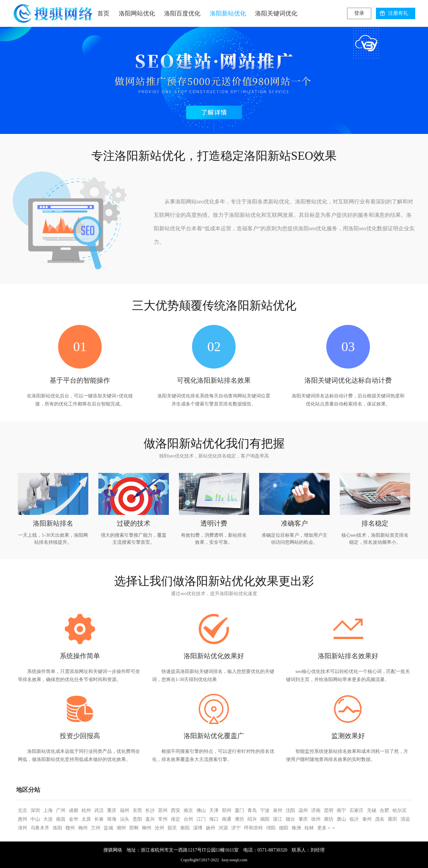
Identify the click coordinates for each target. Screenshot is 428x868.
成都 (74, 810)
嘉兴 (150, 819)
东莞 (137, 810)
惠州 (22, 819)
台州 (188, 819)
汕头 (125, 819)
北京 (22, 810)
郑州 (227, 810)
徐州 (316, 819)
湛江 (278, 819)
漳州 (22, 828)
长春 (99, 819)
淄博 (198, 828)
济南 (316, 810)
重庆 (112, 810)
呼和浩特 (253, 828)
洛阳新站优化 (228, 13)
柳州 (147, 828)
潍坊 (239, 819)
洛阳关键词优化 (276, 13)
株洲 (296, 828)
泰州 (367, 819)
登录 (359, 13)
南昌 (61, 819)
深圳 (35, 810)
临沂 (354, 819)
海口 (214, 819)
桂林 (309, 828)
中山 (35, 819)
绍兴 (252, 819)
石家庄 (356, 810)
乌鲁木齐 (40, 828)
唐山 (341, 819)
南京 (188, 810)
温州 (303, 810)
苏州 (163, 810)
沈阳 (290, 810)
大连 (48, 819)
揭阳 (265, 819)
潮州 (121, 828)
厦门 (239, 810)
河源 (223, 828)
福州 (125, 810)
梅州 (83, 828)
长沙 (150, 810)
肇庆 (303, 819)
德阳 (284, 828)
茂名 (380, 819)
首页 (103, 13)
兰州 (96, 828)
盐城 (108, 828)
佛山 (201, 810)
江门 (201, 819)
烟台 (290, 819)
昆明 (329, 810)
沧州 (159, 828)
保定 (176, 819)
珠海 (112, 819)
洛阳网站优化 (137, 13)
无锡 (372, 810)
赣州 (70, 828)
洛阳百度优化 (182, 13)
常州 (163, 819)
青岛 (252, 810)
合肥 (384, 810)
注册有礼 (398, 13)
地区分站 (28, 790)
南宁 (341, 810)
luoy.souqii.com (234, 860)
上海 (48, 810)
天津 (214, 810)
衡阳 (185, 828)
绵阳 (271, 828)
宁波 (265, 810)
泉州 (278, 810)
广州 (61, 810)
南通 (227, 819)
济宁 (236, 828)
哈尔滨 (399, 810)
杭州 (86, 810)
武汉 (99, 810)
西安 (176, 810)
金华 (74, 819)
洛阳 (57, 828)
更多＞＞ (327, 828)
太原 (86, 819)
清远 (405, 819)
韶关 (172, 828)
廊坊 (329, 819)
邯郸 (134, 828)
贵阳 (137, 819)
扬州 (210, 828)
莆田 (392, 819)
